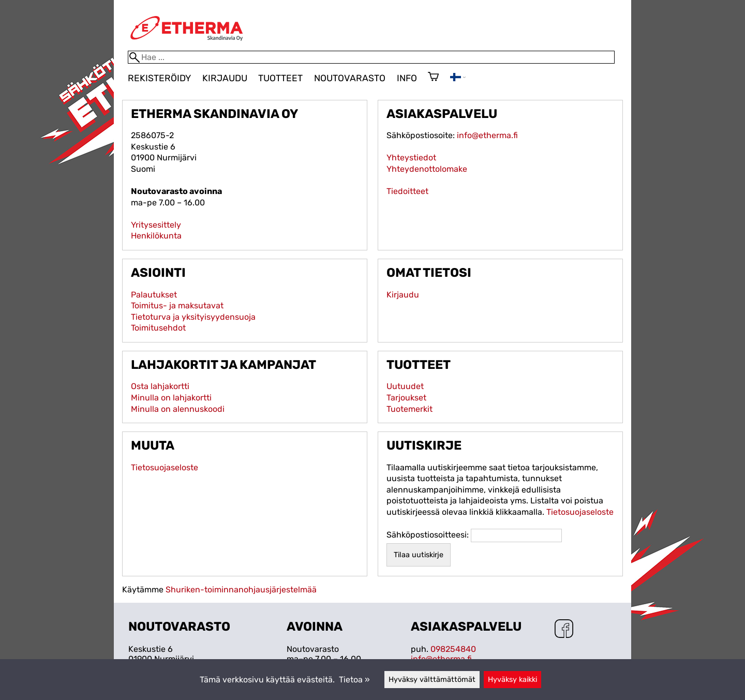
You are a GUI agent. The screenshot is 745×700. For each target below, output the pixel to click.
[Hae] (371, 57)
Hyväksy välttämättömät (432, 680)
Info (407, 78)
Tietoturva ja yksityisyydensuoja (193, 317)
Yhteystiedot (411, 158)
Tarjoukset (406, 398)
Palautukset (154, 295)
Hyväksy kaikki (512, 680)
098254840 (453, 649)
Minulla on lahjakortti (171, 398)
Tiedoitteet (407, 191)
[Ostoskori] (433, 78)
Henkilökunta (156, 236)
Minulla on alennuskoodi (178, 409)
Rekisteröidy (159, 78)
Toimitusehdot (158, 328)
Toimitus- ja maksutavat (177, 306)
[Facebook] (564, 630)
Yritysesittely (156, 225)
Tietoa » (354, 680)
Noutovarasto (350, 78)
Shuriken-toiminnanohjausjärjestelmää (241, 590)
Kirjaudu (225, 78)
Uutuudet (405, 386)
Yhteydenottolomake (427, 169)
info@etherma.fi (487, 135)
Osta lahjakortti (160, 386)
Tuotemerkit (409, 409)
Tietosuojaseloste (165, 467)
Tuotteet (280, 78)
